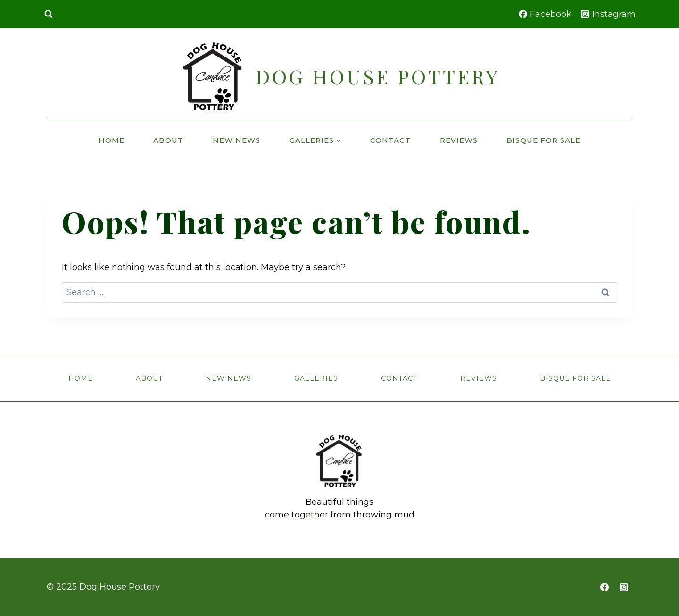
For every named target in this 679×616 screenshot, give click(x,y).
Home (112, 140)
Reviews (459, 140)
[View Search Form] (49, 14)
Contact (390, 140)
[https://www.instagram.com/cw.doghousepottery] (624, 587)
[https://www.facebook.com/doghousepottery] (604, 587)
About (168, 140)
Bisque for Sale (543, 140)
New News (236, 140)
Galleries (316, 378)
